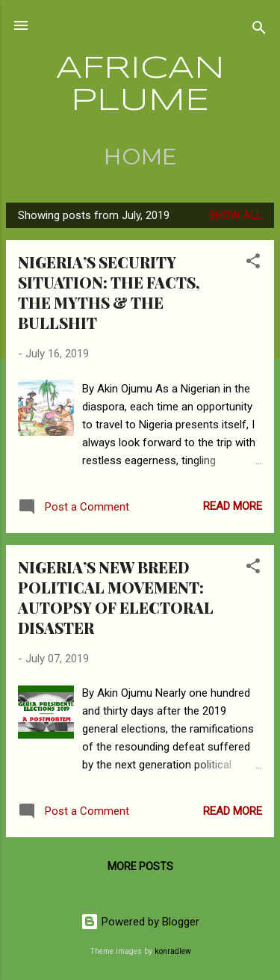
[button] (253, 264)
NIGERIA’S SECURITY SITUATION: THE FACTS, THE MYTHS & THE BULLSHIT (109, 292)
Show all (235, 215)
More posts (140, 866)
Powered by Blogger (140, 922)
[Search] (259, 30)
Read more (233, 506)
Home (140, 157)
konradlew (173, 951)
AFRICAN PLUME (140, 85)
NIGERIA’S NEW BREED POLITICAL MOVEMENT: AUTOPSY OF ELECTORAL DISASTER (116, 597)
